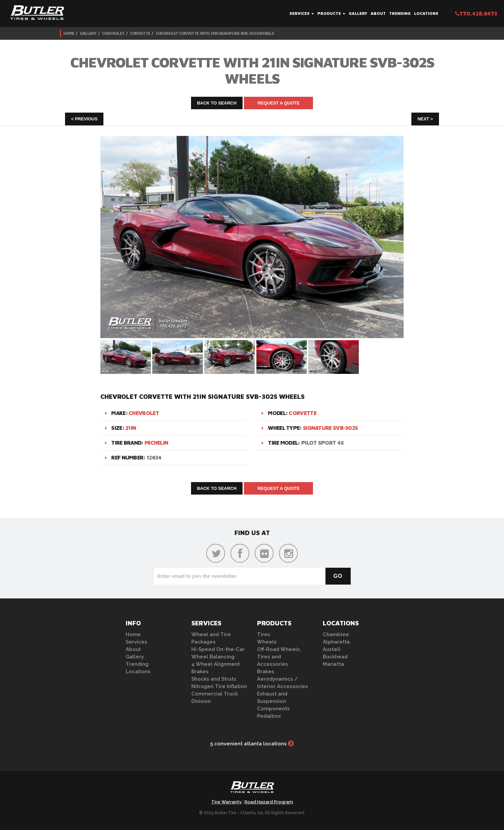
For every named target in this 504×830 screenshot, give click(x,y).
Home (69, 33)
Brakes (200, 672)
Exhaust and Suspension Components (273, 701)
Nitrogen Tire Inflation (219, 686)
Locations (426, 13)
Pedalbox (269, 716)
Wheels (267, 642)
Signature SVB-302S (330, 428)
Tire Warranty (226, 802)
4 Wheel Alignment (216, 664)
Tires (264, 634)
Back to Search (217, 103)
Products (331, 13)
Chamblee (336, 634)
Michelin (156, 443)
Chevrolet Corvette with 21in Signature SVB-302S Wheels (215, 33)
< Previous (84, 119)
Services (302, 13)
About (378, 13)
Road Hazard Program (269, 802)
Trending (400, 13)
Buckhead (335, 657)
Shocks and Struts (214, 679)
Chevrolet (113, 33)
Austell (332, 649)
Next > (425, 119)
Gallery (358, 13)
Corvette (140, 33)
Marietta (333, 664)
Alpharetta (336, 642)
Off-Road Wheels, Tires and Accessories (279, 657)
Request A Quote (278, 103)
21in (131, 428)
